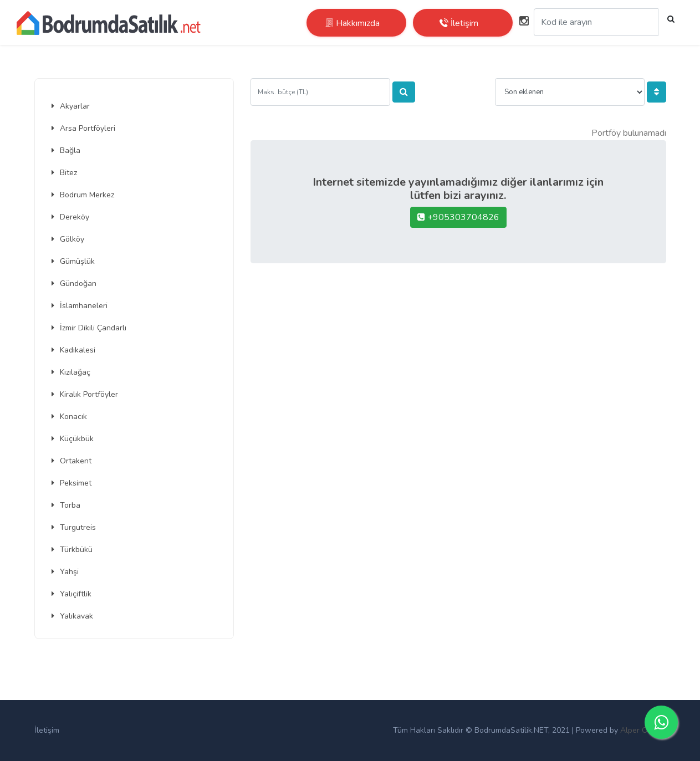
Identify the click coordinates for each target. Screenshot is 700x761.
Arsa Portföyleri (83, 128)
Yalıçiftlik (71, 594)
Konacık (69, 417)
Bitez (64, 173)
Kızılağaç (71, 372)
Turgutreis (74, 527)
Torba (66, 505)
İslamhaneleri (80, 306)
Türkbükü (72, 550)
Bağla (66, 150)
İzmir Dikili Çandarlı (89, 328)
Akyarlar (71, 106)
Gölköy (68, 239)
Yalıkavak (72, 616)
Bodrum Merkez (83, 195)
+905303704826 (458, 217)
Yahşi (65, 572)
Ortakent (71, 461)
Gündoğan (74, 284)
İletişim (47, 730)
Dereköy (70, 217)
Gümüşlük (73, 261)
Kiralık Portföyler (85, 394)
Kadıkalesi (73, 350)
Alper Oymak (643, 730)
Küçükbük (73, 439)
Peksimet (71, 483)
